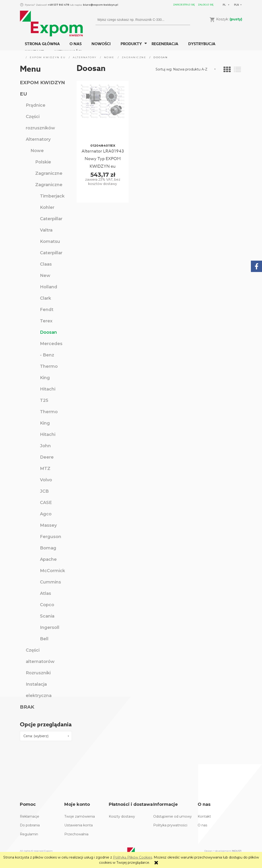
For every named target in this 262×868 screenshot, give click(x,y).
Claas (46, 264)
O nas (202, 825)
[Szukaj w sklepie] (138, 20)
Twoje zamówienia (80, 816)
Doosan (48, 332)
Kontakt (204, 816)
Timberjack (52, 196)
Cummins (50, 582)
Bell (44, 639)
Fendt (47, 310)
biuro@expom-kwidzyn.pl (100, 5)
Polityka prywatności (170, 825)
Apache (48, 559)
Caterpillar (51, 219)
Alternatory (38, 139)
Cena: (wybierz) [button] (36, 736)
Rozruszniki (38, 673)
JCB (44, 491)
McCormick (52, 571)
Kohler (47, 207)
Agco (46, 514)
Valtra (46, 230)
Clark (46, 298)
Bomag (48, 548)
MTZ (45, 469)
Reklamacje (30, 816)
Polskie (43, 162)
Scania (47, 616)
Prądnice (36, 105)
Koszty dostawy (122, 816)
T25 (44, 400)
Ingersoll (50, 627)
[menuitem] (42, 44)
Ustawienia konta (79, 825)
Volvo (46, 480)
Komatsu (50, 241)
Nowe (37, 151)
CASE (46, 503)
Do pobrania (30, 825)
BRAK (27, 707)
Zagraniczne (49, 173)
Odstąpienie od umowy (172, 816)
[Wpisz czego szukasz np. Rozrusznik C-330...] (185, 20)
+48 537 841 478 (58, 5)
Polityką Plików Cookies (133, 857)
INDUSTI (237, 851)
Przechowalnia (76, 834)
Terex (46, 321)
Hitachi (48, 389)
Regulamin (29, 834)
